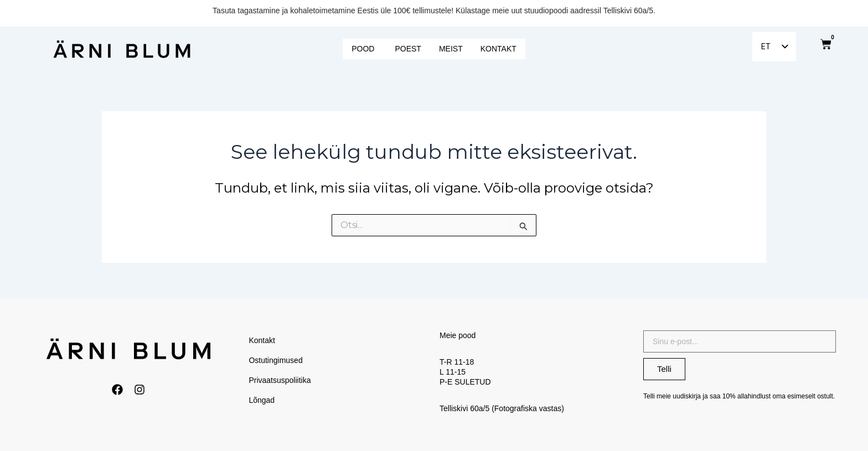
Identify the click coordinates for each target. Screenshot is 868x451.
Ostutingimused (276, 360)
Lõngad (262, 400)
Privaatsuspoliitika (280, 380)
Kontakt (262, 340)
